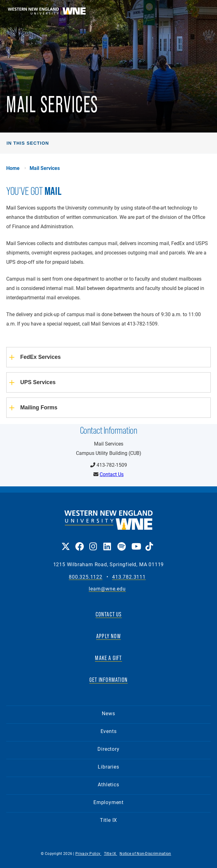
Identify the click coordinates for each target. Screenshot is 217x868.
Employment (108, 802)
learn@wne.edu (107, 589)
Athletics (108, 784)
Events (109, 731)
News (108, 713)
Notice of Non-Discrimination (145, 853)
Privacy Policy (88, 853)
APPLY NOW (108, 636)
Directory (108, 749)
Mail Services (45, 168)
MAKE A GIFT (108, 658)
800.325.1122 (86, 577)
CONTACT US (109, 614)
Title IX (108, 820)
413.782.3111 (129, 577)
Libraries (108, 767)
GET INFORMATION (108, 680)
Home (13, 168)
